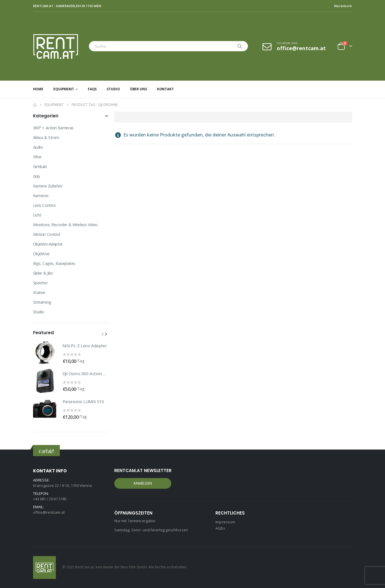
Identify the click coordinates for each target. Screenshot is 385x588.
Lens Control (44, 205)
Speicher (40, 283)
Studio (113, 89)
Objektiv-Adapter (48, 244)
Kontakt (165, 89)
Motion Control (47, 234)
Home (38, 89)
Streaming (42, 302)
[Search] (240, 46)
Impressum (225, 522)
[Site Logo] (60, 46)
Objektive (41, 254)
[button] (103, 334)
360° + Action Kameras (53, 128)
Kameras (41, 196)
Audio (38, 147)
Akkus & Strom (46, 137)
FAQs (92, 89)
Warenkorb (343, 6)
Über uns (138, 89)
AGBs (220, 528)
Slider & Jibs (43, 273)
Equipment (64, 89)
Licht (37, 215)
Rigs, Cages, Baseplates (54, 263)
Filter (37, 157)
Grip (36, 176)
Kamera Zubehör (48, 186)
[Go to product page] (45, 353)
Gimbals (40, 167)
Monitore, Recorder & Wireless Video (65, 225)
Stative (39, 292)
